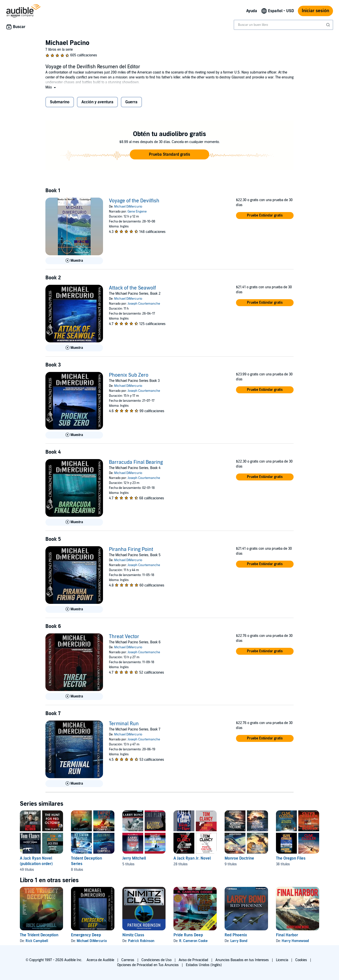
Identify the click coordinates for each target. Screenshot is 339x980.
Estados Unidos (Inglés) (204, 965)
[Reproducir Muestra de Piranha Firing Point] (74, 609)
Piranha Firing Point (131, 549)
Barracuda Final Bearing (136, 462)
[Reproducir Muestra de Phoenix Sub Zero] (74, 435)
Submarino (60, 102)
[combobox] (283, 25)
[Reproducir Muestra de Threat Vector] (74, 696)
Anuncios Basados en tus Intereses (242, 960)
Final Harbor (287, 935)
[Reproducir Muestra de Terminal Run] (74, 784)
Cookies (301, 960)
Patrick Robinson (141, 941)
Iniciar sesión (315, 11)
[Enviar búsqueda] (329, 25)
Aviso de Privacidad (193, 960)
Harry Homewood (295, 941)
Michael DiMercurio (128, 207)
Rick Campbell (37, 941)
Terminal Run (124, 724)
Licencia (282, 960)
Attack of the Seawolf (132, 288)
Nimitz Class (133, 935)
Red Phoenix (236, 935)
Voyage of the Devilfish (134, 201)
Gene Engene (137, 212)
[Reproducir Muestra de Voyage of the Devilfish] (74, 261)
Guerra (131, 102)
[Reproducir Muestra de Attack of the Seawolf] (74, 348)
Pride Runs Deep (188, 935)
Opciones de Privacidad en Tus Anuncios (148, 965)
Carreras (128, 960)
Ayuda (252, 11)
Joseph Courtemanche (144, 304)
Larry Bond (239, 941)
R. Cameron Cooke (193, 941)
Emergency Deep (86, 935)
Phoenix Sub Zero (129, 375)
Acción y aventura (97, 102)
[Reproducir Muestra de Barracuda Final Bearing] (74, 522)
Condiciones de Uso (156, 960)
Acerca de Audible (100, 960)
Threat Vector (124, 637)
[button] (51, 87)
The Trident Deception (39, 935)
